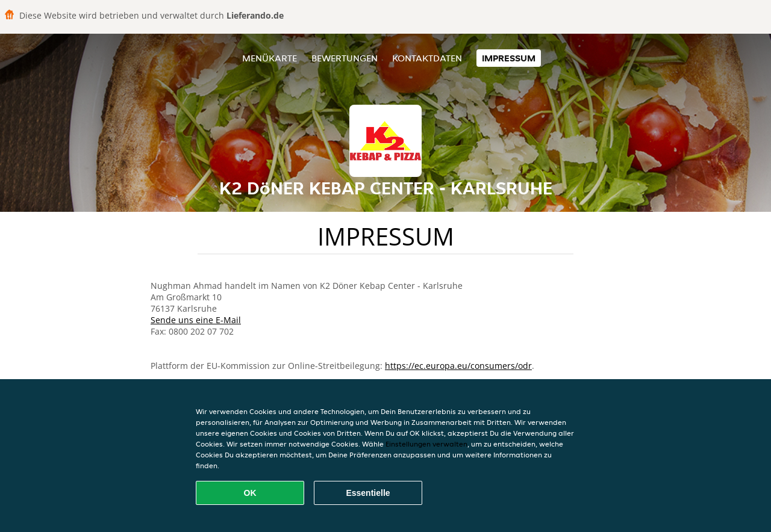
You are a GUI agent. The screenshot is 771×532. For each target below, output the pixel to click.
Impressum (509, 58)
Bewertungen (345, 58)
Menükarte (270, 58)
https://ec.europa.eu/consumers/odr (458, 366)
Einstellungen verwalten (426, 444)
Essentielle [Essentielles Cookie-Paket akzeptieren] (368, 493)
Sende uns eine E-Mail (196, 320)
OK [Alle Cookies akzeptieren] (250, 493)
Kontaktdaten (427, 58)
